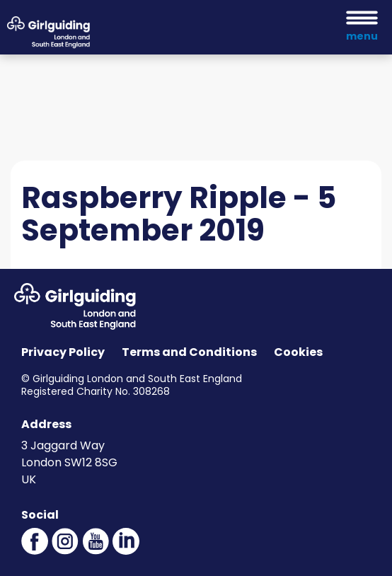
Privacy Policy (63, 352)
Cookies (298, 352)
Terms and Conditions (189, 352)
